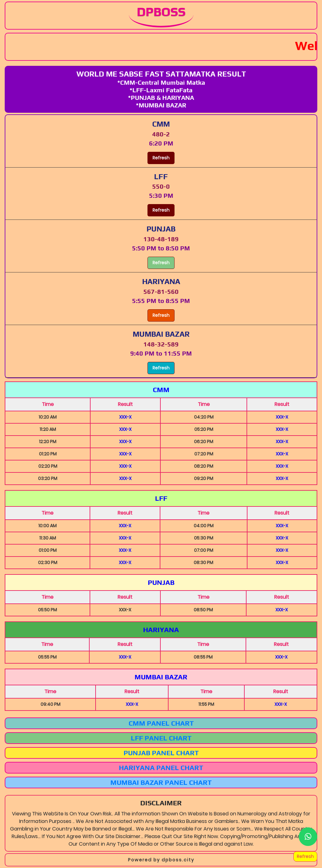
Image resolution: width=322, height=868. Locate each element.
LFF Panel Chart (161, 738)
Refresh (161, 158)
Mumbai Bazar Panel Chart (161, 782)
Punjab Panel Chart (161, 753)
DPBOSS (161, 12)
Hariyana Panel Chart (161, 768)
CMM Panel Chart (161, 723)
